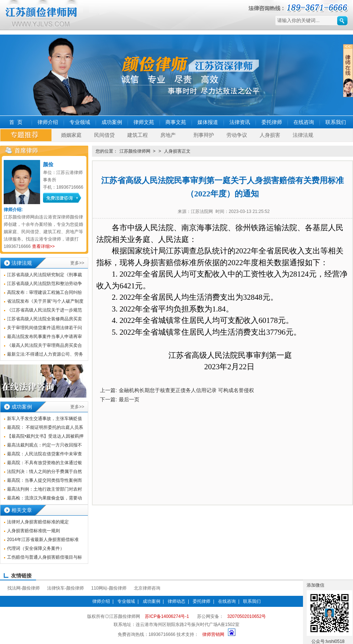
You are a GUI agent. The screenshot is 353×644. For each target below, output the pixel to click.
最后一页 (129, 399)
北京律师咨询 (147, 588)
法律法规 (303, 135)
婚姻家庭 (71, 135)
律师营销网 (213, 634)
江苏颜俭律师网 (135, 151)
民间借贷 (104, 135)
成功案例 (112, 122)
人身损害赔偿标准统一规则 (33, 531)
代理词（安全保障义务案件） (36, 548)
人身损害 (270, 135)
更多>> (77, 263)
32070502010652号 (247, 616)
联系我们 (336, 122)
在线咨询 (304, 122)
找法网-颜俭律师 (24, 588)
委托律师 (272, 122)
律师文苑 (144, 122)
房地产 (168, 135)
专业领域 (80, 122)
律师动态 (176, 601)
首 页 (16, 122)
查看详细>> (43, 246)
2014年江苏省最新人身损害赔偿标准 (43, 540)
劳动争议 (237, 135)
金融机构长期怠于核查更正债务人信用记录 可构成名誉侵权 (186, 390)
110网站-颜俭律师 (109, 588)
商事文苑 (176, 122)
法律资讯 (240, 122)
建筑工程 (138, 135)
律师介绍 (48, 122)
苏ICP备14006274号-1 (167, 616)
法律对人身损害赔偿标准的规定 (38, 522)
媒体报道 (208, 122)
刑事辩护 (204, 135)
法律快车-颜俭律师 (65, 588)
